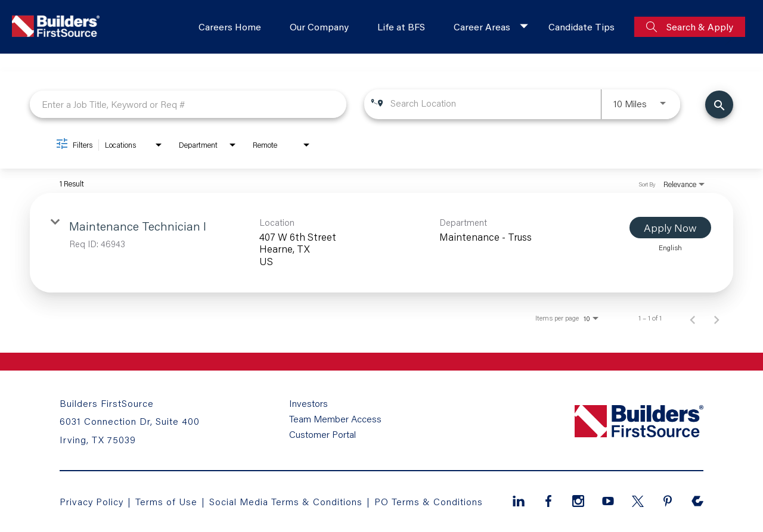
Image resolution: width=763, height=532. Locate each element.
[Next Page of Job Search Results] (717, 318)
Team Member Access (335, 419)
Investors (308, 403)
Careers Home (230, 27)
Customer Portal (322, 434)
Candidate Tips (581, 27)
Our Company (319, 27)
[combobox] (188, 104)
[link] (381, 243)
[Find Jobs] (719, 105)
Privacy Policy (92, 501)
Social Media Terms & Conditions (286, 501)
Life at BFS (401, 27)
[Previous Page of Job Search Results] (693, 318)
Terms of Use (168, 501)
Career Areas (482, 27)
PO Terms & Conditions (429, 501)
